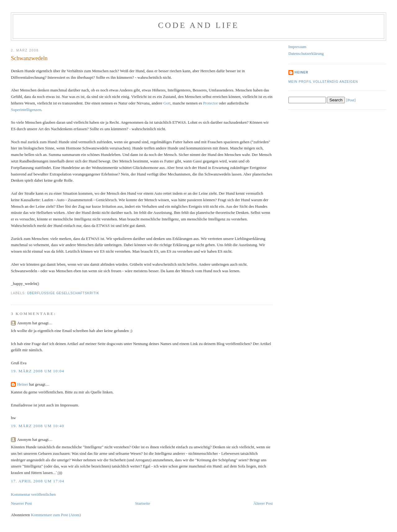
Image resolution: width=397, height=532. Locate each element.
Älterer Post (263, 503)
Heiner (22, 384)
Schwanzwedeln (29, 58)
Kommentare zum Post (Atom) (56, 515)
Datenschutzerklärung (306, 53)
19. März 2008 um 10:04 (38, 371)
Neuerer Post (21, 503)
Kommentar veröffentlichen (33, 494)
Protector (211, 103)
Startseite (143, 503)
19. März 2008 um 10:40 (38, 426)
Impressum (297, 47)
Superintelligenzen (26, 110)
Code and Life (198, 25)
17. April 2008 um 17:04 (38, 481)
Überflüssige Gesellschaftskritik (63, 293)
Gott (167, 103)
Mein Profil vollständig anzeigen (323, 82)
